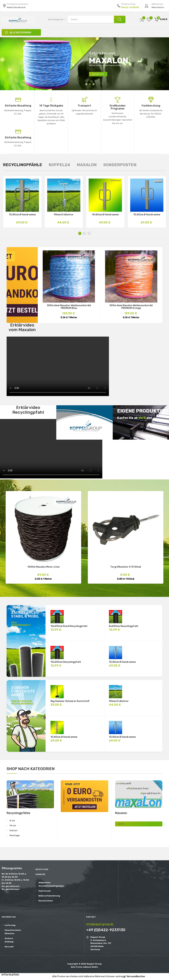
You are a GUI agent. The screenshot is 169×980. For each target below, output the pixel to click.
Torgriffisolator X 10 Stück (126, 567)
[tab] (23, 165)
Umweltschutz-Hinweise (13, 932)
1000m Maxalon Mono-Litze (43, 567)
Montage (15, 835)
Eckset (14, 830)
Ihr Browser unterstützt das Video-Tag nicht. (58, 366)
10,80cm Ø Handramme (22, 215)
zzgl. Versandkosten (133, 976)
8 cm (12, 821)
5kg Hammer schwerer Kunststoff (70, 701)
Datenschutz (46, 901)
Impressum (45, 891)
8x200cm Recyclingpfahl (124, 626)
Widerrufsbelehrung (47, 896)
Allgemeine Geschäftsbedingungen (47, 884)
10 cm (13, 826)
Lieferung (10, 925)
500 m (121, 824)
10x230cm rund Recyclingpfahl (69, 626)
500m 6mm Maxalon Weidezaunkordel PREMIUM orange (131, 307)
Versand (9, 947)
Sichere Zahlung (9, 940)
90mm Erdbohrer (64, 215)
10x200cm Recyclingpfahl (66, 662)
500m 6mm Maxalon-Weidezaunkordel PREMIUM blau (69, 307)
